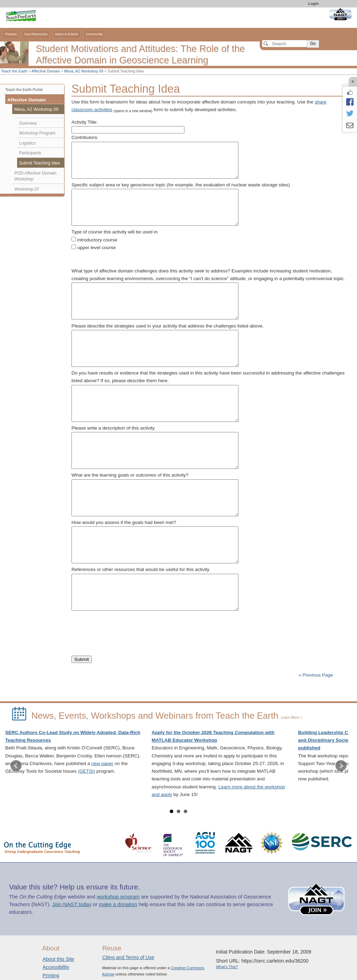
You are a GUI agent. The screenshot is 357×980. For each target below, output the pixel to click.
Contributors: (85, 137)
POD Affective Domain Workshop (35, 176)
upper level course (97, 248)
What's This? (227, 967)
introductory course (97, 240)
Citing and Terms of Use (128, 957)
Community (94, 34)
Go (313, 44)
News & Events (67, 34)
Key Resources (36, 34)
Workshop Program (37, 133)
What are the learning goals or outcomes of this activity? (130, 475)
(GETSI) (86, 771)
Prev (16, 766)
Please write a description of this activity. (113, 428)
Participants (30, 153)
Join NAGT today (72, 904)
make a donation (118, 904)
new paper (102, 763)
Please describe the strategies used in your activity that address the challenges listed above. (168, 326)
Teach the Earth (14, 71)
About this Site (58, 959)
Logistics (27, 143)
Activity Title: (85, 122)
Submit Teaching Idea (40, 163)
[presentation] (124, 627)
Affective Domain (45, 71)
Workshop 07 (27, 189)
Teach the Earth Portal (24, 90)
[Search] (284, 44)
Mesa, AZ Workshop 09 (84, 71)
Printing (51, 975)
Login (313, 3)
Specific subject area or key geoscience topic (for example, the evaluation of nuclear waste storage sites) (181, 185)
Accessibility (56, 967)
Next (341, 766)
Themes (11, 34)
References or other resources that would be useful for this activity (140, 569)
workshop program (118, 897)
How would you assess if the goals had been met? (124, 522)
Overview (28, 123)
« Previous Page (316, 675)
